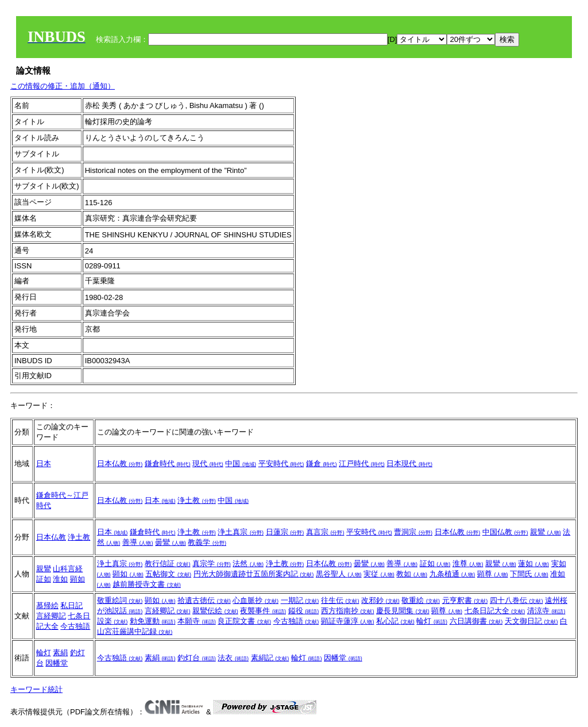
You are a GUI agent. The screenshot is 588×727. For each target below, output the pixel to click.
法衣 (233, 658)
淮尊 (468, 563)
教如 (412, 574)
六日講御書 (476, 621)
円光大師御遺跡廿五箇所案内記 (254, 574)
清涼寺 (546, 611)
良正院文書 (244, 621)
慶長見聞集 (403, 611)
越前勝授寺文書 (147, 584)
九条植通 (452, 574)
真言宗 (325, 532)
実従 (379, 574)
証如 (44, 579)
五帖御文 (168, 574)
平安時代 (281, 463)
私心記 (395, 621)
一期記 (300, 600)
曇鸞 (171, 542)
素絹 (60, 653)
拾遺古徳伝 (204, 600)
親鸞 (546, 532)
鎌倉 (322, 463)
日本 (44, 463)
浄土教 (197, 500)
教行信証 (168, 563)
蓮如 (533, 563)
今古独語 (75, 626)
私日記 (71, 605)
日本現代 (409, 463)
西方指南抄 (348, 611)
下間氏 (529, 574)
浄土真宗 (241, 532)
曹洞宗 (413, 532)
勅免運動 (153, 621)
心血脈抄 (256, 600)
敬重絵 (421, 600)
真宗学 (212, 563)
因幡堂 (57, 663)
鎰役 (304, 611)
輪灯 (432, 621)
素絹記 (270, 658)
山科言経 (68, 569)
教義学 (207, 542)
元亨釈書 (465, 600)
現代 (208, 463)
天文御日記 (531, 621)
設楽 (113, 621)
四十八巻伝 (517, 600)
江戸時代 (362, 463)
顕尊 (493, 574)
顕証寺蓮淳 (348, 621)
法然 (248, 563)
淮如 (60, 579)
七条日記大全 (495, 611)
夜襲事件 (263, 611)
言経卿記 (51, 616)
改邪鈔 (380, 600)
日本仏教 (120, 463)
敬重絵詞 (120, 600)
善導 (138, 542)
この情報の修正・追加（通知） (63, 86)
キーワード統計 (36, 689)
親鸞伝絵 (215, 611)
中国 (241, 463)
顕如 (78, 579)
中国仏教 (505, 532)
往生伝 (340, 600)
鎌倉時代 (168, 463)
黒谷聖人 (339, 574)
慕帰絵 (47, 605)
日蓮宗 (285, 532)
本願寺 (197, 621)
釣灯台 (197, 658)
